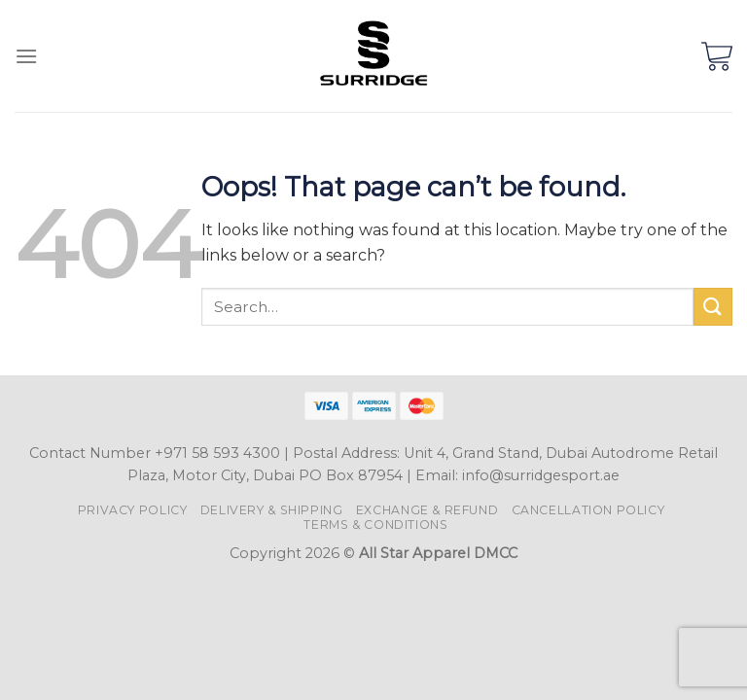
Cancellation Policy (588, 510)
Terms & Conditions (375, 525)
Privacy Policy (133, 510)
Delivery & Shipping (272, 510)
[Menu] (26, 56)
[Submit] (713, 307)
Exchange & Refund (427, 510)
